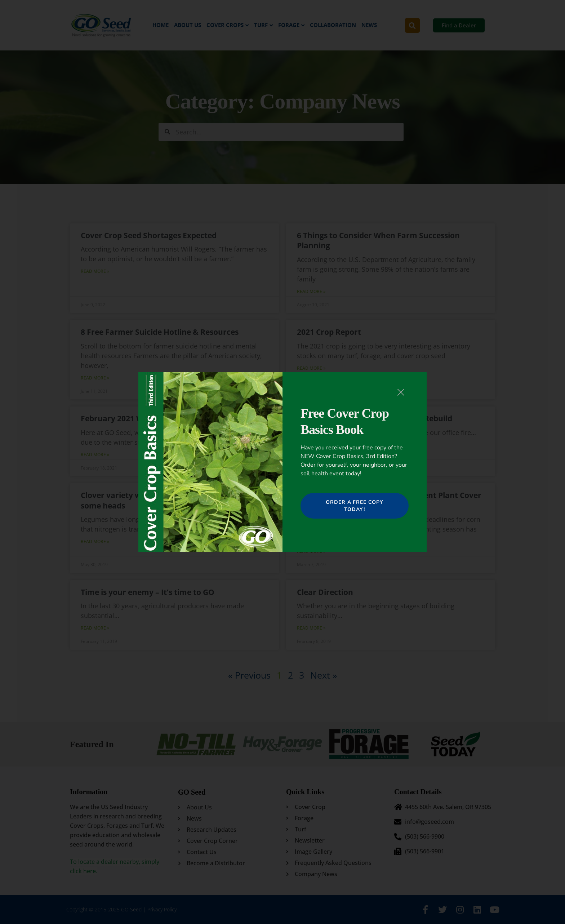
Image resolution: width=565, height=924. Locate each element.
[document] (282, 462)
